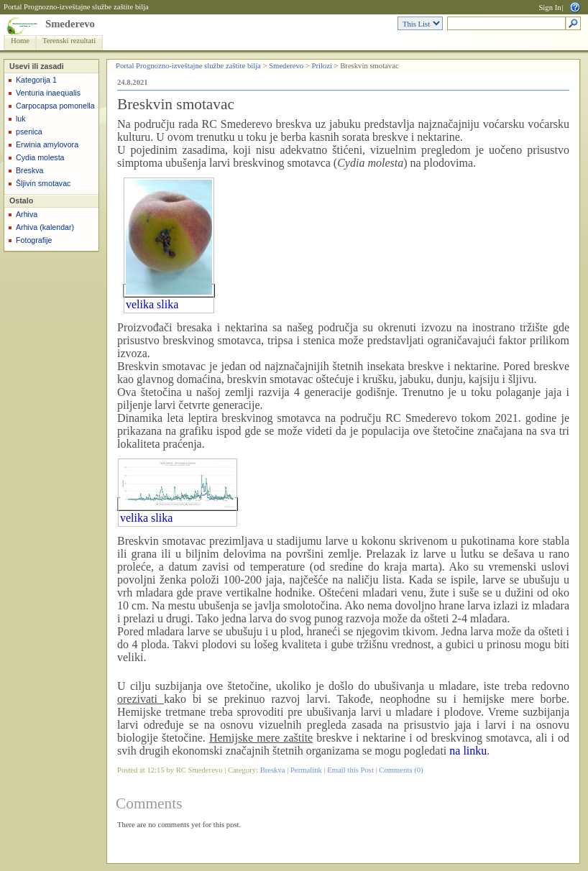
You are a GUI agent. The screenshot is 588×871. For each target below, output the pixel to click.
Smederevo (70, 24)
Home (20, 41)
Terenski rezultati (69, 41)
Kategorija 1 (36, 80)
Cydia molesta (40, 157)
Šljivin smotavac (43, 183)
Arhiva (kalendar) (45, 227)
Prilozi (321, 66)
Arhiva (27, 214)
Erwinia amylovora (47, 144)
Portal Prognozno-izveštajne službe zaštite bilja (76, 7)
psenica (29, 132)
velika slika (152, 304)
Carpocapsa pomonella (55, 106)
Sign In (550, 8)
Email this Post (350, 770)
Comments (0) (401, 770)
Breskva (30, 170)
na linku (468, 751)
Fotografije (34, 240)
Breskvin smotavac (176, 104)
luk (21, 119)
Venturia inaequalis (48, 93)
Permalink (306, 770)
